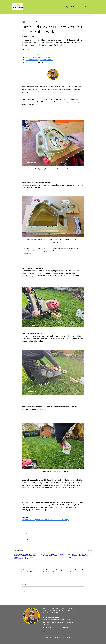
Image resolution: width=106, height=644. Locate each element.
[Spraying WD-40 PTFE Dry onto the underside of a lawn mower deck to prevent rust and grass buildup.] (26, 560)
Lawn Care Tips (27, 534)
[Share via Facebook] (23, 539)
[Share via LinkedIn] (31, 539)
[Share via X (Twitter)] (27, 539)
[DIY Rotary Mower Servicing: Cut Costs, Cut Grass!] (53, 560)
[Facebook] (63, 628)
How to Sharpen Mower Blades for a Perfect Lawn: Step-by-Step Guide (79, 571)
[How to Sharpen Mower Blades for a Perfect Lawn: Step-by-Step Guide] (80, 560)
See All (90, 550)
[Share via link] (35, 539)
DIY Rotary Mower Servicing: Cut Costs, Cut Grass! (53, 571)
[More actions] (83, 22)
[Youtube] (44, 632)
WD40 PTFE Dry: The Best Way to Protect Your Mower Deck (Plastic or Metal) (26, 571)
